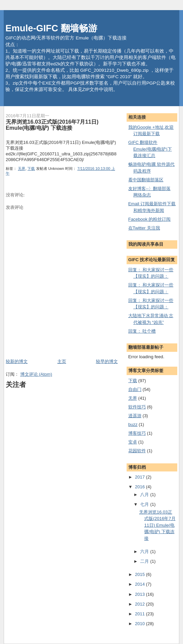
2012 (141, 604)
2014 (141, 584)
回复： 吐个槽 (142, 331)
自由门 (135, 389)
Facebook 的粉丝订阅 (150, 219)
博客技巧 (137, 433)
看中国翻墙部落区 (146, 180)
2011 (141, 614)
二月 (145, 561)
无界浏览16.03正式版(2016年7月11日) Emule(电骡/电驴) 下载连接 (52, 125)
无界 (22, 168)
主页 (62, 361)
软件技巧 (137, 407)
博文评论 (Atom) (36, 374)
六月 (145, 551)
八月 (145, 495)
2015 (141, 574)
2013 (141, 594)
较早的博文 (107, 361)
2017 (141, 477)
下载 (31, 168)
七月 (145, 504)
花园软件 (137, 451)
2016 (141, 487)
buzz (133, 424)
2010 (141, 624)
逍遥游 (135, 416)
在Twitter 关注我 (144, 228)
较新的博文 (17, 361)
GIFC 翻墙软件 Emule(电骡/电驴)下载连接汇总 (150, 149)
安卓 (133, 442)
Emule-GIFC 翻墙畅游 (51, 28)
